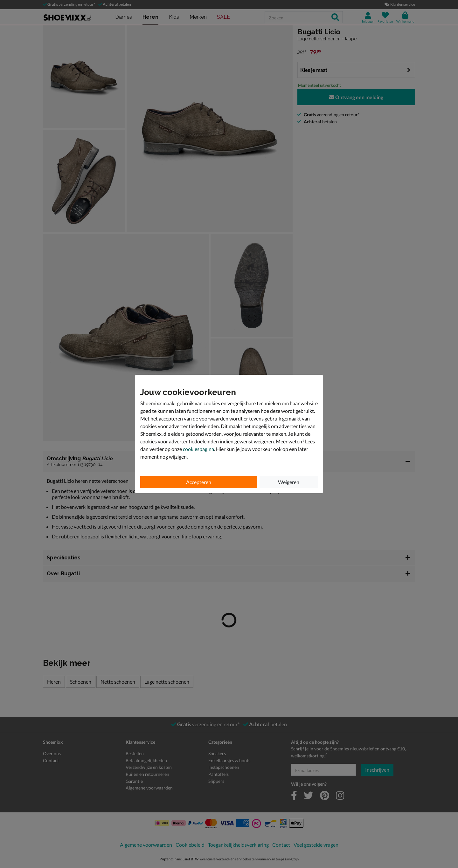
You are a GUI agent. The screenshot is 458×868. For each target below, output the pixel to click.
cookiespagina (198, 449)
